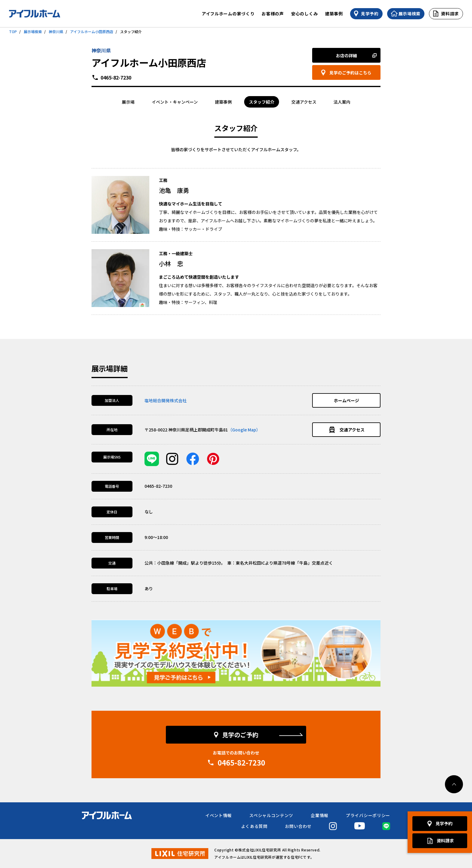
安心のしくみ (304, 14)
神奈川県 (56, 31)
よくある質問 (254, 826)
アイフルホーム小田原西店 (92, 31)
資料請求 (445, 841)
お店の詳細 (346, 55)
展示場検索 (33, 31)
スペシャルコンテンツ (271, 815)
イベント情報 (219, 815)
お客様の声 (273, 14)
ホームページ (346, 400)
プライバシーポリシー (368, 815)
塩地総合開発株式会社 (166, 400)
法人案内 (342, 102)
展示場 (128, 102)
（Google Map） (244, 430)
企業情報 (320, 815)
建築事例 (334, 14)
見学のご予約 (240, 735)
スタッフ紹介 (262, 102)
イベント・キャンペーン (175, 102)
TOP (13, 31)
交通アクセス (304, 102)
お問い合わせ (298, 826)
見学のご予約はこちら (350, 73)
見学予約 (444, 824)
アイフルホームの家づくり (228, 14)
